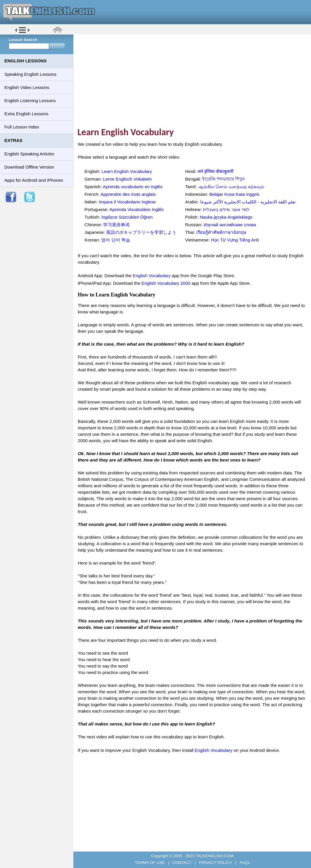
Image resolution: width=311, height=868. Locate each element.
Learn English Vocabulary (127, 171)
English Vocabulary (152, 276)
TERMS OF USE (150, 863)
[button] (22, 33)
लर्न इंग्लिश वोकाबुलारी (215, 171)
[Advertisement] (194, 80)
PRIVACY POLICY (215, 863)
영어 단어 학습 (115, 240)
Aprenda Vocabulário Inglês (137, 209)
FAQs (244, 863)
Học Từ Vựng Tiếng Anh (235, 240)
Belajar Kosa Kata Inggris (234, 194)
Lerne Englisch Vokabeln (127, 179)
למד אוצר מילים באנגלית (226, 209)
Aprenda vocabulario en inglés (133, 187)
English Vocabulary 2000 (166, 283)
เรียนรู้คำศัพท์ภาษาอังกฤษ (221, 232)
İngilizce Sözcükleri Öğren (127, 217)
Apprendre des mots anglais (128, 194)
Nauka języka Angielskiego (226, 217)
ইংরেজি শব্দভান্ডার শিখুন (223, 179)
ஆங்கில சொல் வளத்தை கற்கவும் (231, 187)
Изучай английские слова (230, 225)
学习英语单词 (116, 225)
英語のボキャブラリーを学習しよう (141, 232)
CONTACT (182, 863)
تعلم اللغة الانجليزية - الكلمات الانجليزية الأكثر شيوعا (248, 202)
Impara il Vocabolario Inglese (127, 202)
